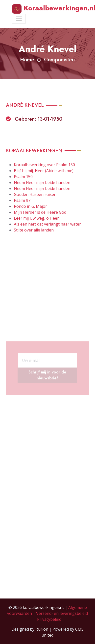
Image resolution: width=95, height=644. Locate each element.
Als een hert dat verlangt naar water (47, 224)
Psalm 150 (23, 177)
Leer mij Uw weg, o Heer (36, 218)
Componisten (59, 59)
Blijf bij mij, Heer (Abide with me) (44, 171)
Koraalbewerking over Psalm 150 (44, 165)
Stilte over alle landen (34, 230)
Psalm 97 (22, 200)
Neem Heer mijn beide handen (42, 183)
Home (27, 59)
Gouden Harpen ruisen (35, 194)
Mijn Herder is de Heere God (40, 212)
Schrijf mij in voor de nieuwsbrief (47, 388)
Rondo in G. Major (30, 206)
